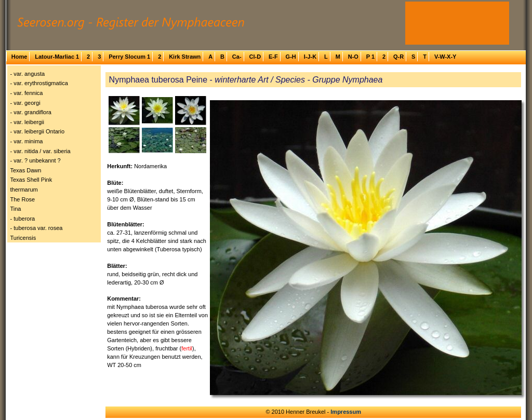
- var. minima (27, 141)
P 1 (370, 57)
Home (19, 57)
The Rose (23, 199)
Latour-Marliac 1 (57, 57)
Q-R (398, 57)
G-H (291, 57)
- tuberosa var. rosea (37, 228)
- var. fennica (27, 93)
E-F (273, 57)
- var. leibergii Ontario (38, 131)
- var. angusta (28, 74)
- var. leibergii (27, 122)
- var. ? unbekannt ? (36, 160)
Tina (16, 209)
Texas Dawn (26, 170)
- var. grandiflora (31, 112)
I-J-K (310, 57)
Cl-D (255, 57)
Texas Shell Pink (31, 180)
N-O (353, 57)
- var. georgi (25, 103)
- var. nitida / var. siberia (41, 151)
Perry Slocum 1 (129, 57)
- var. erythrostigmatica (39, 83)
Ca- (237, 57)
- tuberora (23, 219)
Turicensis (23, 238)
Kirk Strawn (185, 57)
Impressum (346, 412)
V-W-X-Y (445, 57)
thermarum (24, 189)
